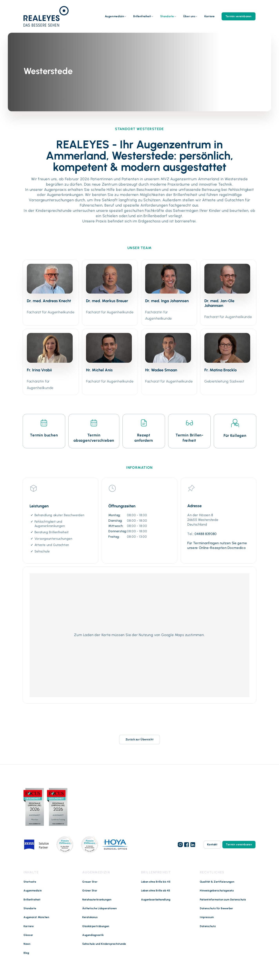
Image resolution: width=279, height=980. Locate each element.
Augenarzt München (36, 917)
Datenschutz (208, 926)
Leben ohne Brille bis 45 (156, 882)
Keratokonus (90, 917)
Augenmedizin (115, 16)
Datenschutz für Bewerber (216, 908)
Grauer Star (90, 882)
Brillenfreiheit (142, 16)
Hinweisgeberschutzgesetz (217, 891)
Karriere (209, 16)
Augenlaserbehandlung (156, 900)
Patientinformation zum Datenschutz (223, 900)
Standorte (167, 16)
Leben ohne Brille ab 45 (156, 891)
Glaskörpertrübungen (96, 926)
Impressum (207, 917)
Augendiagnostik (93, 935)
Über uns (189, 16)
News (27, 944)
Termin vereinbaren (239, 16)
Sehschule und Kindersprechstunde (104, 944)
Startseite (30, 882)
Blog (26, 953)
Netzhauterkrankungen (97, 900)
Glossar (28, 935)
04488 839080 (206, 534)
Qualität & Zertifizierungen (217, 882)
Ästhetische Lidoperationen (100, 908)
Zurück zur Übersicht (139, 739)
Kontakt (212, 844)
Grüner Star (90, 891)
